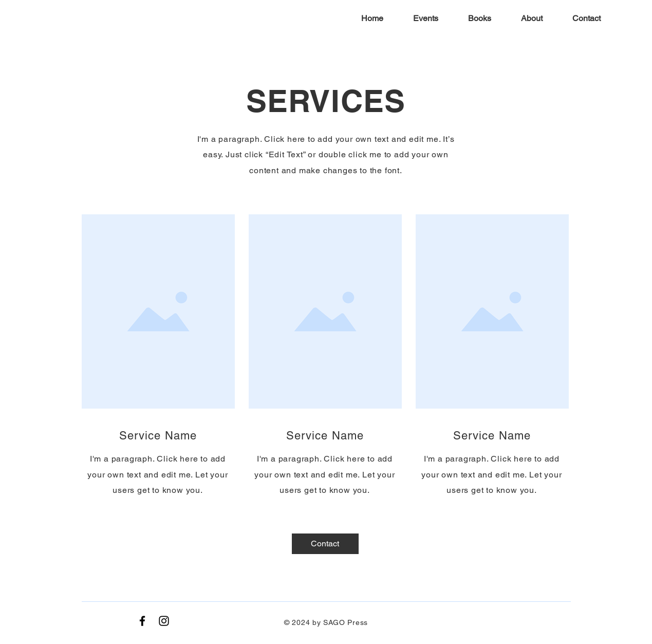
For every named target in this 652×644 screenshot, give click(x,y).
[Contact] (325, 544)
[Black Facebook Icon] (142, 621)
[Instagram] (164, 621)
